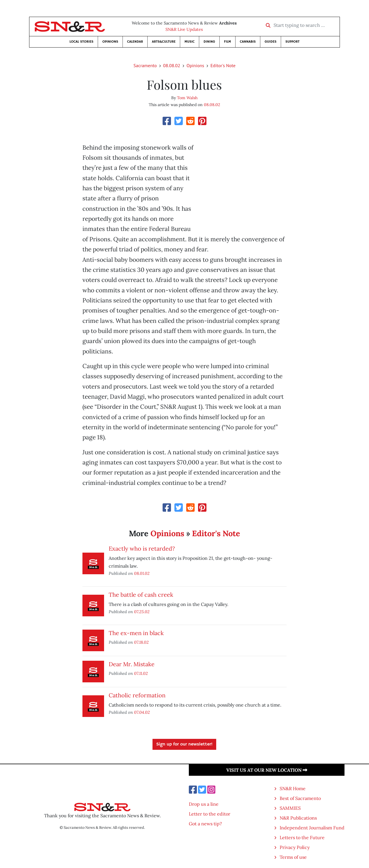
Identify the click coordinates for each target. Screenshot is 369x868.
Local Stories (81, 42)
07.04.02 (142, 712)
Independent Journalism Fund (312, 828)
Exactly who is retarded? (142, 548)
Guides (271, 42)
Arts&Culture (164, 42)
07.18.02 (141, 642)
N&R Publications (298, 818)
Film (227, 42)
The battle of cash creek (141, 595)
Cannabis (248, 42)
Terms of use (293, 857)
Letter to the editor (210, 814)
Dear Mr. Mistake (132, 664)
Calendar (135, 42)
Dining (209, 42)
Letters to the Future (302, 837)
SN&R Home (293, 788)
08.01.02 (142, 573)
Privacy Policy (295, 847)
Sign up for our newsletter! (184, 744)
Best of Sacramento (300, 798)
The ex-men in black (136, 633)
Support (292, 42)
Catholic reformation (137, 695)
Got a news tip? (205, 824)
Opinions (110, 42)
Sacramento (145, 65)
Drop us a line (204, 804)
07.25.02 (142, 612)
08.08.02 (172, 65)
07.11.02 (141, 673)
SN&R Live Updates (184, 29)
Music (190, 42)
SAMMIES (290, 808)
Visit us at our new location (267, 770)
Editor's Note (223, 65)
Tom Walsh (187, 98)
